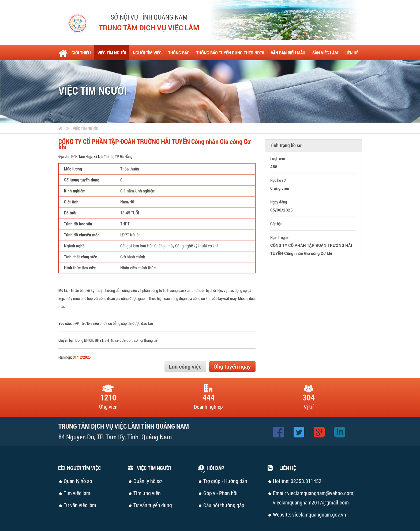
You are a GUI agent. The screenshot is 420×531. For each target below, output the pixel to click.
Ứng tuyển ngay (232, 366)
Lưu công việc (185, 366)
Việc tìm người (86, 128)
